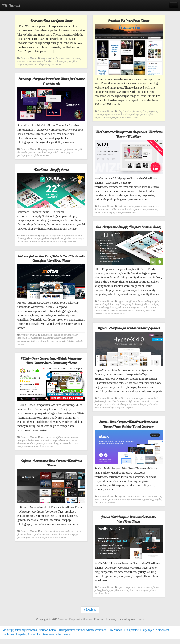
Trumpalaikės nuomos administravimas (82, 630)
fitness (30, 534)
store (119, 213)
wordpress (106, 593)
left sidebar (134, 401)
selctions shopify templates (132, 311)
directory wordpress (27, 443)
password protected (109, 404)
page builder (54, 152)
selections (150, 311)
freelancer (72, 149)
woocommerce (129, 213)
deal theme (72, 440)
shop (41, 64)
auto (43, 335)
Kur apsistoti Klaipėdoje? (139, 630)
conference (70, 531)
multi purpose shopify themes (38, 242)
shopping (111, 213)
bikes (60, 335)
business (60, 58)
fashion (98, 210)
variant (112, 503)
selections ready (102, 314)
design (63, 149)
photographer (67, 152)
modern (49, 62)
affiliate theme (63, 437)
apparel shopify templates (53, 236)
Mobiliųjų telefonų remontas (20, 630)
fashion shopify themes (53, 239)
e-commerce (141, 206)
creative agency (138, 398)
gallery (98, 590)
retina (31, 64)
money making (51, 443)
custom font (152, 398)
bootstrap (50, 58)
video (155, 404)
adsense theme (48, 437)
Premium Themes (29, 58)
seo (37, 64)
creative (21, 62)
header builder (110, 210)
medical (56, 534)
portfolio (73, 62)
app (120, 496)
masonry (33, 152)
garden (37, 534)
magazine (31, 62)
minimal (40, 62)
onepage (74, 534)
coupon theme (59, 440)
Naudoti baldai (48, 630)
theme (153, 590)
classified (38, 338)
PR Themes (11, 5)
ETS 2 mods (115, 630)
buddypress (34, 440)
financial (22, 534)
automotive (52, 335)
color (57, 149)
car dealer (69, 335)
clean (67, 58)
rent (52, 341)
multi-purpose (61, 62)
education (157, 496)
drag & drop (108, 304)
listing (34, 341)
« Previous (90, 610)
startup (104, 503)
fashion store (71, 239)
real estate (36, 537)
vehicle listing (69, 341)
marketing (124, 500)
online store (141, 210)
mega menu (136, 308)
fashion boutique (33, 239)
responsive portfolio (142, 404)
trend (97, 593)
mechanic (46, 534)
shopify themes (69, 242)
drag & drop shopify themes (128, 304)
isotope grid (123, 401)
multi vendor (66, 443)
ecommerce (154, 206)
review (50, 447)
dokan (40, 443)
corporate (75, 58)
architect (45, 531)
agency (44, 149)
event (97, 500)
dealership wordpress (53, 338)
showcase (44, 155)
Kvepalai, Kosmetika (28, 634)
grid (80, 149)
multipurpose (137, 500)
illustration (23, 152)
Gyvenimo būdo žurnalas (57, 634)
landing (104, 500)
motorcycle (44, 341)
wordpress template (124, 407)
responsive (22, 64)
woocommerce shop (104, 407)
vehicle (58, 341)
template (145, 590)
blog (43, 58)
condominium (57, 531)
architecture (124, 398)
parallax (57, 242)
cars (30, 338)
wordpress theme (53, 64)
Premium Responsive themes (75, 619)
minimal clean (148, 401)
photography (24, 155)
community (45, 440)
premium (124, 590)
